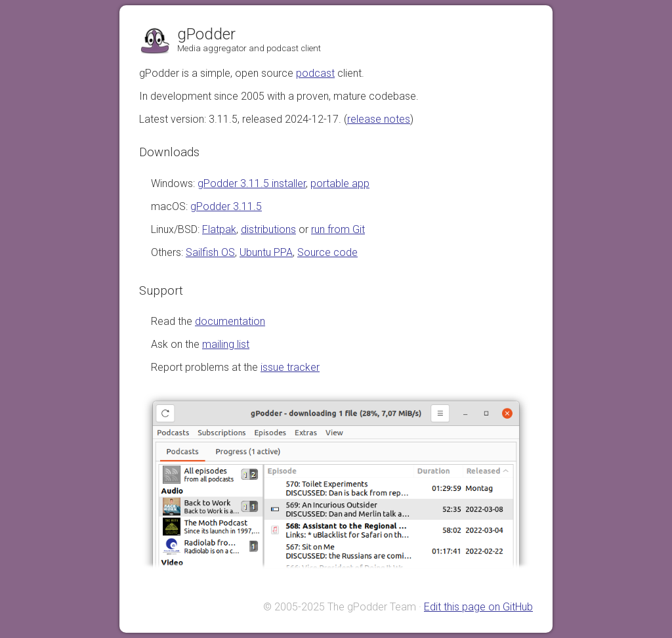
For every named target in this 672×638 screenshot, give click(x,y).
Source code (327, 252)
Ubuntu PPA (266, 252)
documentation (230, 321)
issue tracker (290, 367)
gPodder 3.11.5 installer (252, 183)
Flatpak (219, 229)
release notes (379, 119)
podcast (315, 73)
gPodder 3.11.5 (226, 206)
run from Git (338, 229)
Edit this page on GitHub (478, 607)
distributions (268, 229)
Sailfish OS (210, 252)
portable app (340, 183)
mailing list (226, 344)
